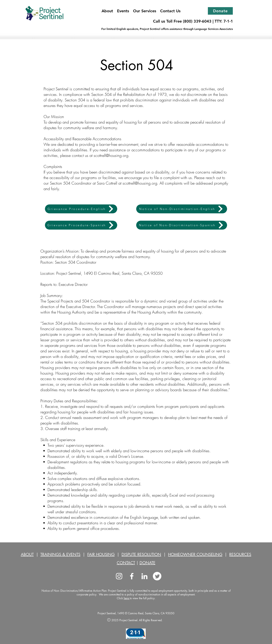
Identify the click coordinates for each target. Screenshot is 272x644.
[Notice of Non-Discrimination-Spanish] (182, 225)
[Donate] (220, 11)
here (127, 598)
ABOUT (27, 554)
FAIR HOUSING (101, 554)
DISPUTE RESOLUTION (141, 554)
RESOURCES (240, 554)
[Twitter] (157, 576)
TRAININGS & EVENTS (60, 554)
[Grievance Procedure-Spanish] (81, 225)
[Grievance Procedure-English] (81, 209)
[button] (145, 11)
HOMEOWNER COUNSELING (195, 554)
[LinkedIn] (144, 576)
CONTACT (126, 563)
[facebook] (132, 576)
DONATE (147, 563)
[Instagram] (119, 576)
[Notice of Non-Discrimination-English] (182, 209)
